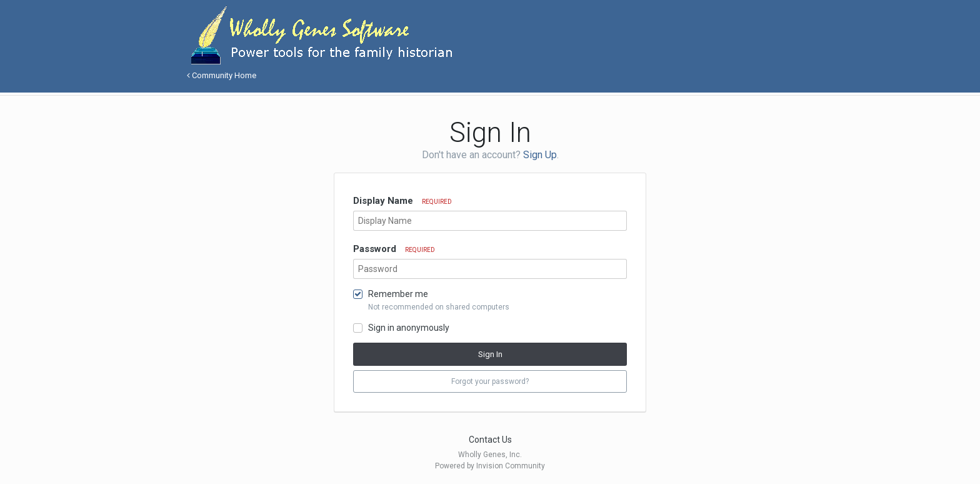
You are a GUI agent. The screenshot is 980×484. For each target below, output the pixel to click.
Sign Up (540, 155)
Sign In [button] (490, 354)
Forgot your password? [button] (490, 381)
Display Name (402, 201)
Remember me (398, 294)
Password (394, 249)
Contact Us (490, 440)
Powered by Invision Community (490, 466)
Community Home (222, 75)
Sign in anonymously (409, 328)
